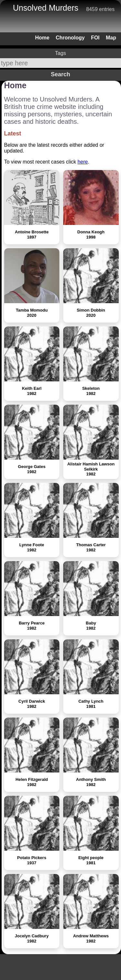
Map (111, 38)
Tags (61, 53)
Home (42, 38)
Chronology (70, 38)
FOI (95, 38)
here (83, 162)
